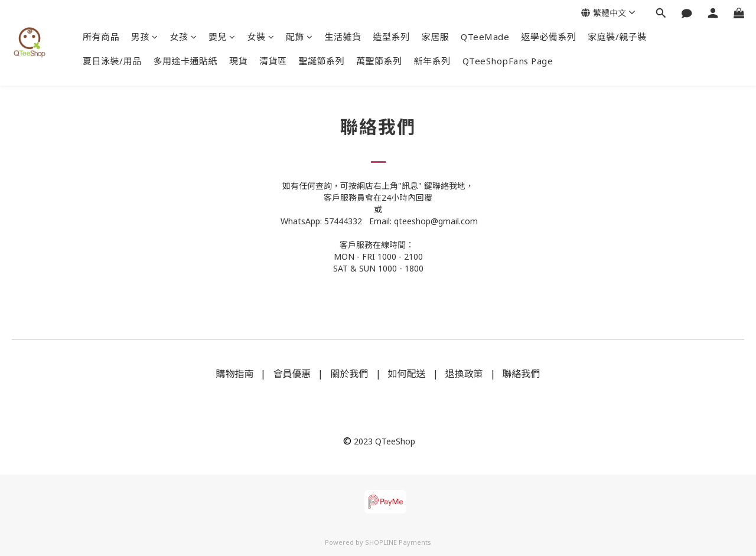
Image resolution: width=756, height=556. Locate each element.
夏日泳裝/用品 (112, 61)
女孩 (184, 37)
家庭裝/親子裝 (617, 37)
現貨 (238, 61)
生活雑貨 (343, 37)
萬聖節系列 (379, 61)
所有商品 (101, 37)
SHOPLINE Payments (398, 542)
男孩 (145, 37)
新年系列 (432, 61)
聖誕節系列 (322, 61)
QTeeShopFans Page (508, 61)
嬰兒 (222, 37)
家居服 (436, 37)
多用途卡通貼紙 (186, 61)
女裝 (261, 37)
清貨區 (273, 61)
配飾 (299, 37)
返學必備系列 (548, 37)
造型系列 (392, 37)
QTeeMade (485, 37)
